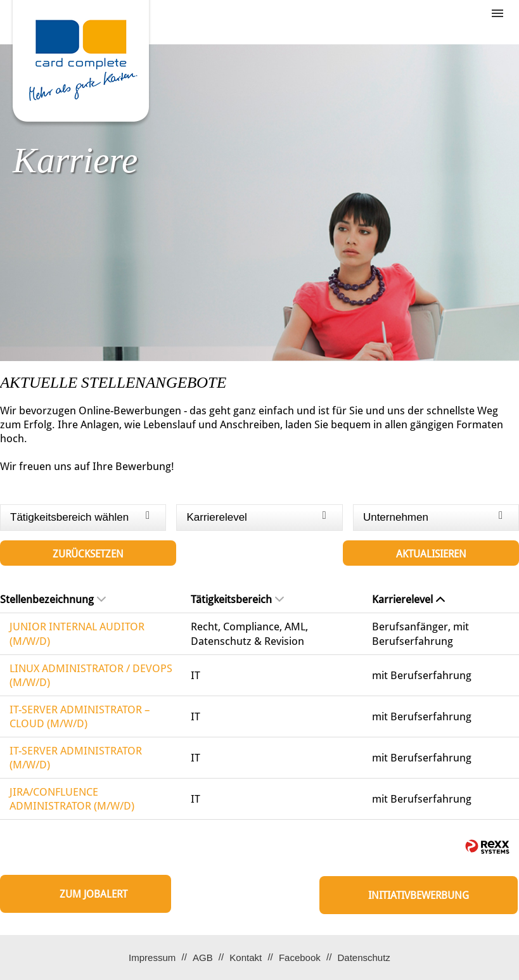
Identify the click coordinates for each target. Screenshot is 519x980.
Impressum (152, 958)
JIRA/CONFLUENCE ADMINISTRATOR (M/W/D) (72, 799)
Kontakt (246, 958)
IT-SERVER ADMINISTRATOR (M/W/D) (76, 758)
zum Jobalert (93, 894)
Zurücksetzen (88, 554)
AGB (203, 958)
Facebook (300, 958)
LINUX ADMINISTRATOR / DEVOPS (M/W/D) (91, 675)
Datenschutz (363, 958)
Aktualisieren (431, 554)
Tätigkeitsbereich (237, 599)
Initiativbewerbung (419, 895)
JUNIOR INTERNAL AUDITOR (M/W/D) (77, 633)
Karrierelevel (408, 599)
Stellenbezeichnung (53, 599)
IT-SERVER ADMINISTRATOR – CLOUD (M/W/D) (80, 716)
